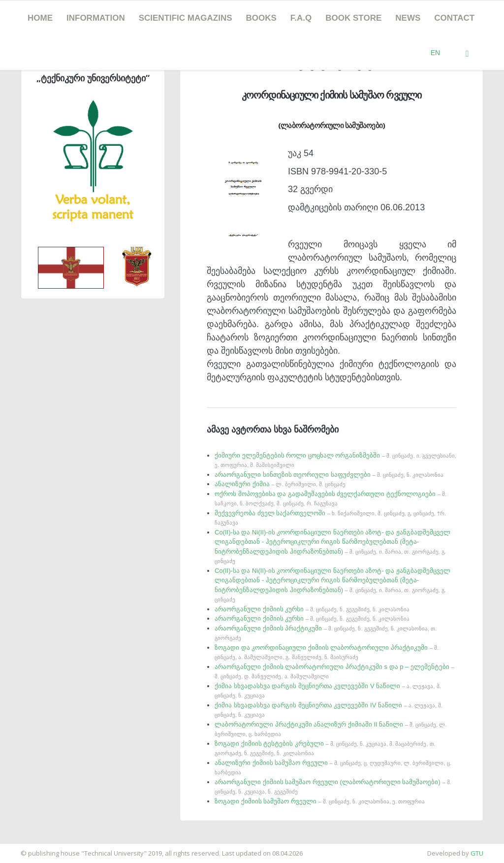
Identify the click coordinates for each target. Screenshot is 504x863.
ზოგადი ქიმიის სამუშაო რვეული (320, 801)
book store (353, 18)
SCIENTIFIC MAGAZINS (186, 18)
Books (261, 18)
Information (96, 18)
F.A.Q (301, 18)
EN (435, 53)
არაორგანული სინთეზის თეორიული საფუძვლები (329, 475)
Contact (454, 18)
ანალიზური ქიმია (280, 484)
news (408, 18)
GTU (477, 853)
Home (40, 18)
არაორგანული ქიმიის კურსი (312, 609)
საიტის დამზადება (29, 848)
